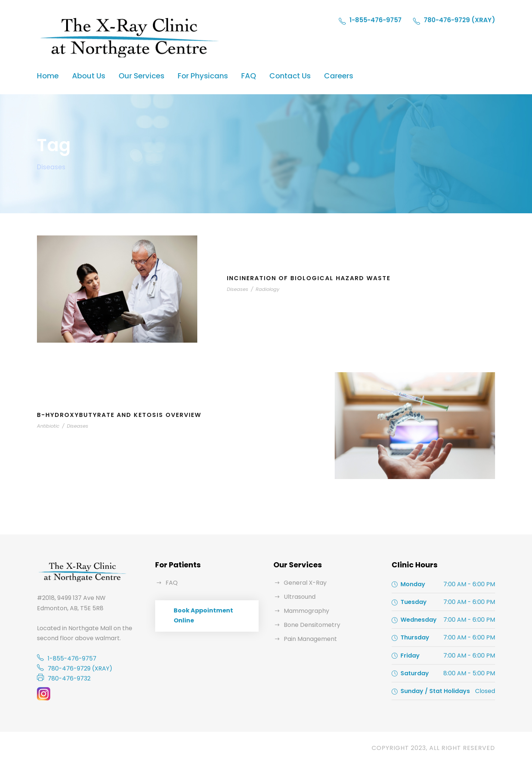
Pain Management (310, 639)
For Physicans (203, 76)
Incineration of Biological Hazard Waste (309, 278)
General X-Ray (305, 583)
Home (48, 76)
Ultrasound (300, 597)
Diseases (238, 289)
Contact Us (290, 76)
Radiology (267, 289)
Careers (339, 76)
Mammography (306, 611)
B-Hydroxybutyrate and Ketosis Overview (119, 415)
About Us (89, 76)
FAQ (249, 76)
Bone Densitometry (312, 625)
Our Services (141, 76)
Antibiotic (48, 426)
